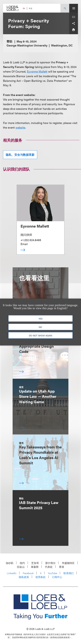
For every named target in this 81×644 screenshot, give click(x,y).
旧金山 (21, 567)
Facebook (28, 573)
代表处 (49, 567)
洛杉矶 (10, 563)
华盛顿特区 (68, 563)
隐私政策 (24, 577)
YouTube (52, 573)
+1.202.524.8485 (31, 240)
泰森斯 (35, 567)
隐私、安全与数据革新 (20, 155)
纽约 (22, 563)
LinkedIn (12, 573)
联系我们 (69, 573)
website (20, 127)
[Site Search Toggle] (65, 8)
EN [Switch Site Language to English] (24, 8)
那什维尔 (50, 563)
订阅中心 (57, 577)
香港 (62, 567)
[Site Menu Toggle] (74, 8)
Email (24, 244)
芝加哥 (35, 563)
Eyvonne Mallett (37, 71)
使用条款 (40, 577)
